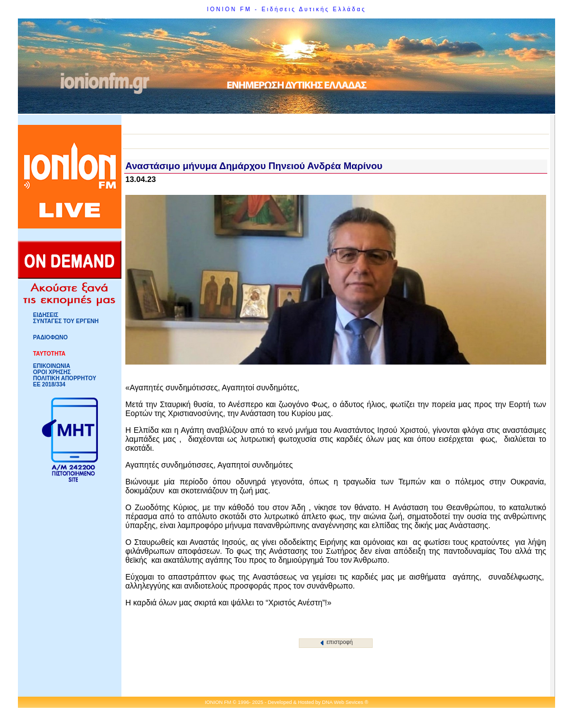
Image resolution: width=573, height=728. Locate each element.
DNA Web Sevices (343, 702)
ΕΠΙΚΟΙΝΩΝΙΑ (51, 366)
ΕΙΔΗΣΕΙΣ (46, 315)
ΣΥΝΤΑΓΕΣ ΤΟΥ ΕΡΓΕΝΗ (66, 321)
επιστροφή (337, 642)
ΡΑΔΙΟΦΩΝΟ (50, 337)
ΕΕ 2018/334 (49, 384)
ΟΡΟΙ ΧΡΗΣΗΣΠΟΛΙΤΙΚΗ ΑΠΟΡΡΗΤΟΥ (65, 375)
